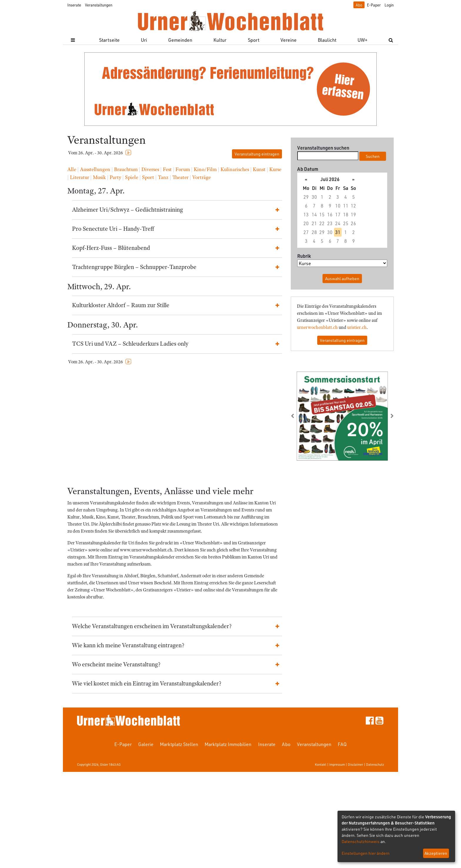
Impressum (337, 764)
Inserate (74, 5)
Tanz (163, 177)
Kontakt (321, 764)
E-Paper (374, 5)
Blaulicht (327, 40)
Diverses (150, 169)
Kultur (220, 40)
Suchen (373, 156)
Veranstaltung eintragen (257, 154)
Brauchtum (126, 169)
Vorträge (202, 177)
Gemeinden (180, 40)
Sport (254, 40)
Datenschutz (375, 764)
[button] (298, 416)
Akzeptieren (436, 853)
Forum (183, 169)
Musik (99, 177)
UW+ (363, 40)
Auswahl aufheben (342, 279)
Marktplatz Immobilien (228, 744)
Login (389, 5)
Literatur (80, 177)
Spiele (132, 177)
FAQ (342, 744)
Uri (144, 40)
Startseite (109, 40)
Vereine (289, 40)
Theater (180, 177)
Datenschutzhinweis (361, 841)
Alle (72, 169)
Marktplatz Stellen (179, 744)
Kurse (275, 169)
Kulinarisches (235, 169)
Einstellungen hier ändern (366, 853)
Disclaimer (355, 764)
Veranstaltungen (99, 5)
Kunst (259, 169)
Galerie (146, 744)
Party (115, 177)
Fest (167, 169)
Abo (359, 5)
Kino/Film (205, 169)
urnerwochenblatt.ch (317, 327)
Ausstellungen (95, 169)
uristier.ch (357, 327)
